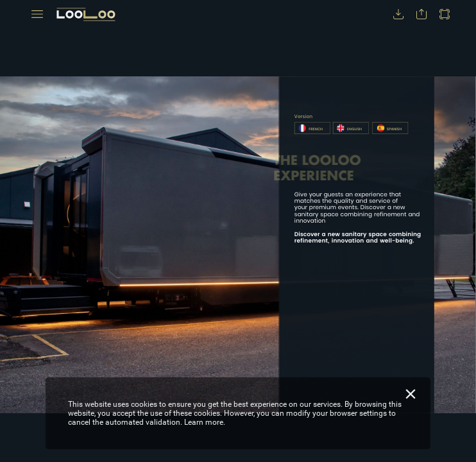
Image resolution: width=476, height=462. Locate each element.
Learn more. (205, 422)
